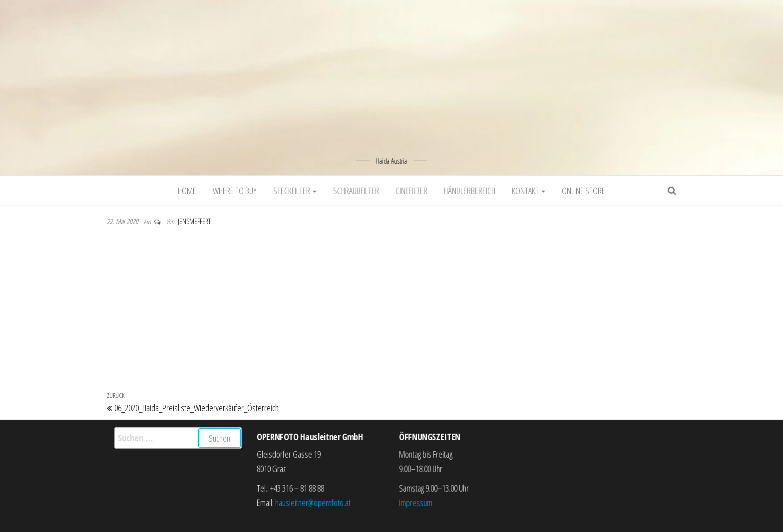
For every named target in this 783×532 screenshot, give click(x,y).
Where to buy (235, 191)
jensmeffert (194, 221)
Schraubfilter (356, 191)
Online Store (584, 191)
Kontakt (529, 191)
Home (187, 191)
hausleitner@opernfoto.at (313, 503)
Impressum (416, 503)
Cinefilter (411, 191)
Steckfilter (295, 191)
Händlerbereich (470, 191)
